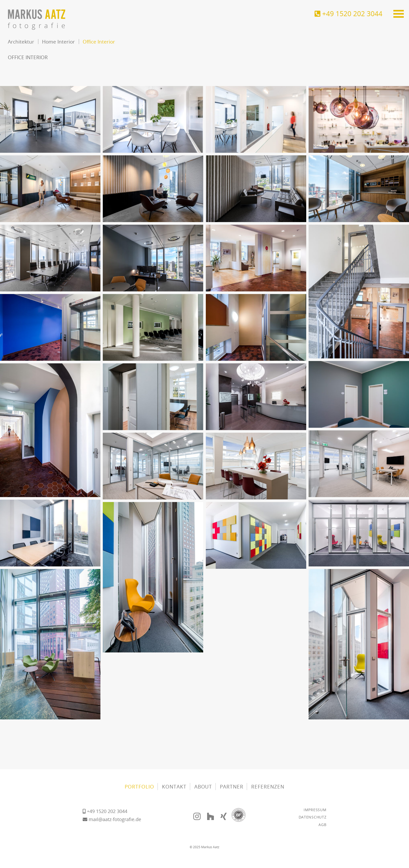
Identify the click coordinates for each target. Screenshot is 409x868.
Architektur (21, 42)
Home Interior (58, 42)
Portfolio (139, 787)
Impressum (315, 810)
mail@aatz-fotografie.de (112, 819)
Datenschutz (313, 817)
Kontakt (174, 787)
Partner (232, 787)
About (203, 787)
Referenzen (268, 787)
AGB (322, 825)
